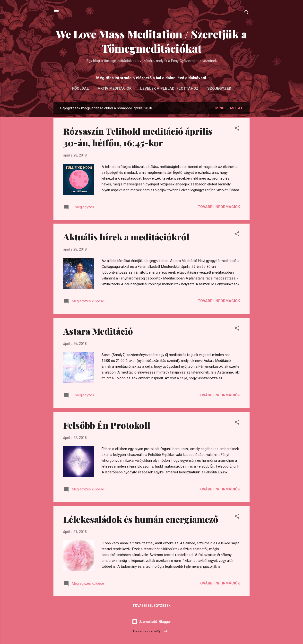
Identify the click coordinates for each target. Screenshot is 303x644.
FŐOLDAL (81, 88)
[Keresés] (247, 13)
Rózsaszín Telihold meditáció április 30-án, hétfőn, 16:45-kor (138, 137)
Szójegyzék (219, 88)
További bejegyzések (151, 606)
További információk (219, 207)
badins (167, 631)
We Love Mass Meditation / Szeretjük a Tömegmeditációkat (151, 41)
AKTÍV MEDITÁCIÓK (115, 88)
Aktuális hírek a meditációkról (126, 237)
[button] (237, 129)
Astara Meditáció (98, 331)
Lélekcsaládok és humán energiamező (141, 519)
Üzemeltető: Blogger (151, 622)
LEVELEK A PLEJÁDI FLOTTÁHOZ (169, 88)
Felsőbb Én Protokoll (107, 425)
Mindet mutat (229, 108)
